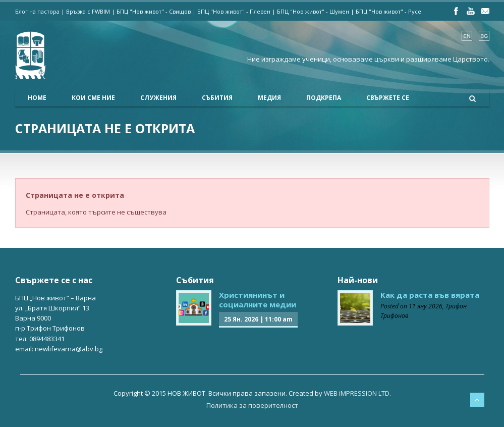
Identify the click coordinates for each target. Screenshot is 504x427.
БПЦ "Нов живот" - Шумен (313, 11)
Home (37, 98)
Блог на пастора (37, 11)
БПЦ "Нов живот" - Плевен (234, 11)
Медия (269, 98)
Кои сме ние (93, 98)
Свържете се (388, 98)
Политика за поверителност (252, 405)
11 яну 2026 (426, 306)
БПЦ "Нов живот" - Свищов (154, 11)
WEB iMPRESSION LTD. (357, 393)
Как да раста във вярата (430, 295)
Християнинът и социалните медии (258, 300)
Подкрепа (324, 98)
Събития (217, 98)
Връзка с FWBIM (88, 11)
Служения (158, 98)
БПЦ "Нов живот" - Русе (388, 11)
